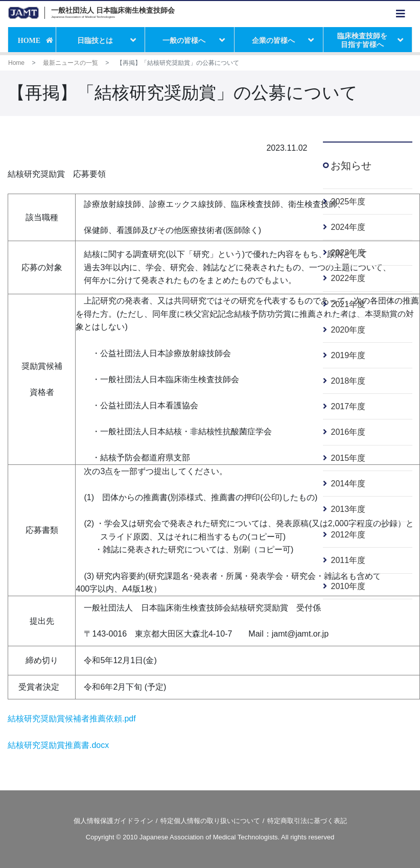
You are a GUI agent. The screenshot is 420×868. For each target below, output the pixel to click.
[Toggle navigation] (401, 14)
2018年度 (348, 381)
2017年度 (348, 406)
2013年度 (348, 509)
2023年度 (348, 253)
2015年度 (348, 458)
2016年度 (348, 432)
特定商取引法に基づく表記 (307, 821)
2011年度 (348, 560)
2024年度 (348, 227)
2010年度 (348, 586)
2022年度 (348, 278)
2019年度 (348, 355)
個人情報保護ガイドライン (113, 821)
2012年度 (348, 535)
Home (16, 63)
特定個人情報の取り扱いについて (210, 821)
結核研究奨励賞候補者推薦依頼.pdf (72, 719)
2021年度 (348, 304)
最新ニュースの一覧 (71, 63)
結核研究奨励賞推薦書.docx (58, 745)
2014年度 (348, 484)
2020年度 (348, 330)
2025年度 (348, 202)
